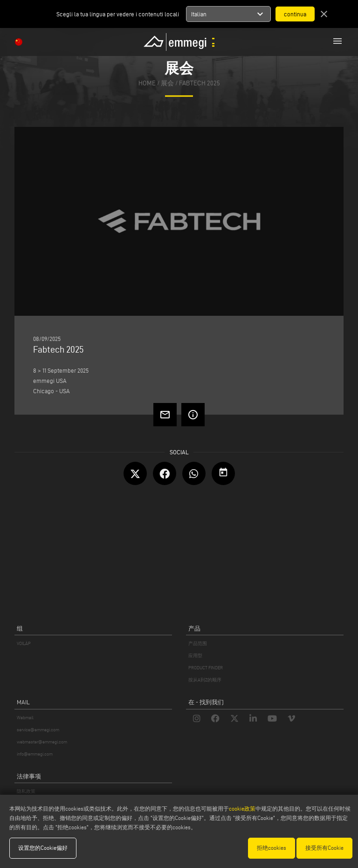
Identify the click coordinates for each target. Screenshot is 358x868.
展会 (167, 84)
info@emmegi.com (35, 754)
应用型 (195, 656)
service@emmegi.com (38, 730)
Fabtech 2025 (200, 84)
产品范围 (198, 643)
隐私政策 (26, 791)
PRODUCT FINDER (206, 668)
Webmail (25, 718)
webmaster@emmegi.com (42, 742)
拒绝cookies (272, 848)
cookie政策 (242, 809)
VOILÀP (24, 643)
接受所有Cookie (324, 848)
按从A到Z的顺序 (205, 680)
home (147, 84)
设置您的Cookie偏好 (43, 848)
